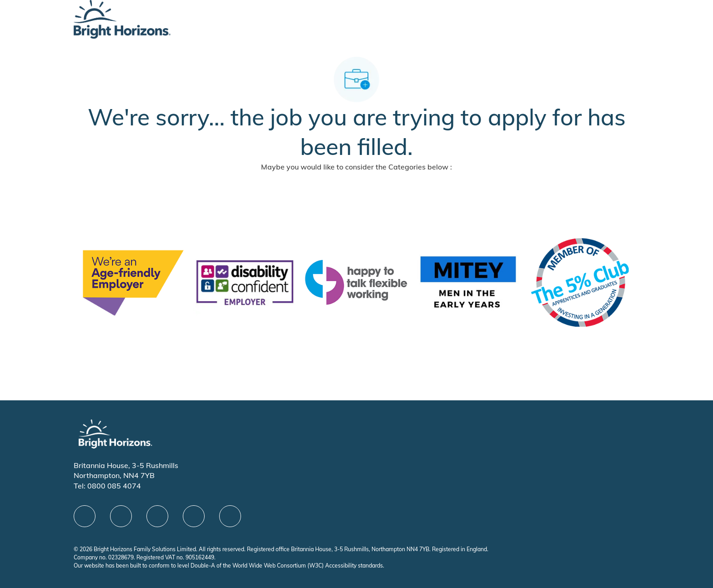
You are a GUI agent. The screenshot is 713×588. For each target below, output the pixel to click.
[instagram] (230, 516)
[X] (157, 516)
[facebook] (85, 516)
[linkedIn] (121, 516)
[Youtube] (194, 516)
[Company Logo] (122, 18)
